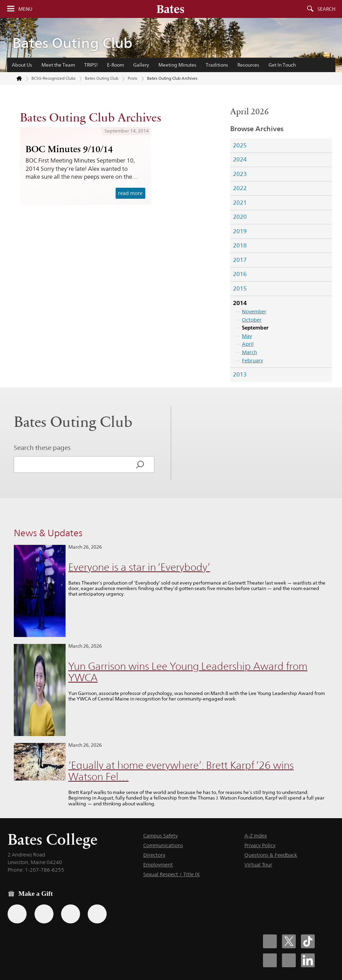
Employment (158, 865)
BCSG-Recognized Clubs (53, 78)
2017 (240, 260)
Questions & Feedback (271, 855)
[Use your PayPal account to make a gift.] (71, 914)
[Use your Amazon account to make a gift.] (44, 914)
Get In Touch (282, 65)
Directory (154, 855)
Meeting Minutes (177, 65)
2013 (240, 374)
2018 (240, 245)
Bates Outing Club (72, 43)
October (252, 320)
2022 (240, 188)
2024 (240, 159)
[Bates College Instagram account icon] (270, 960)
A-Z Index (256, 836)
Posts (133, 78)
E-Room (115, 65)
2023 (240, 174)
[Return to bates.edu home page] (15, 79)
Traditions (217, 65)
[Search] (140, 464)
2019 (240, 231)
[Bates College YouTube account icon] (289, 960)
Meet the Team (58, 65)
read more (130, 193)
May (247, 336)
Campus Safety (160, 836)
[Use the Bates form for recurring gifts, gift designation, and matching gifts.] (17, 914)
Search (326, 9)
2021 (240, 203)
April (248, 344)
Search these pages (42, 448)
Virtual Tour (258, 865)
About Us (22, 65)
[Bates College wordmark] (170, 9)
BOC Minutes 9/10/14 (69, 149)
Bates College (52, 839)
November (254, 311)
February (252, 360)
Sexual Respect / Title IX (172, 874)
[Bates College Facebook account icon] (270, 941)
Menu (25, 9)
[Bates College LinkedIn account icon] (308, 960)
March (250, 352)
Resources (248, 65)
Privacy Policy (260, 845)
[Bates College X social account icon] (289, 941)
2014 (240, 303)
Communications (163, 845)
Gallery (141, 65)
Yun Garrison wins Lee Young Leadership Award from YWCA (188, 672)
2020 (240, 217)
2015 (240, 288)
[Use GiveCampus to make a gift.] (97, 914)
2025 (240, 145)
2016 (240, 274)
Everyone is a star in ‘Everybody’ (139, 567)
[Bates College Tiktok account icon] (308, 941)
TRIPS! (91, 65)
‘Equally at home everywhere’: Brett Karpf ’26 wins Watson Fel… (181, 771)
